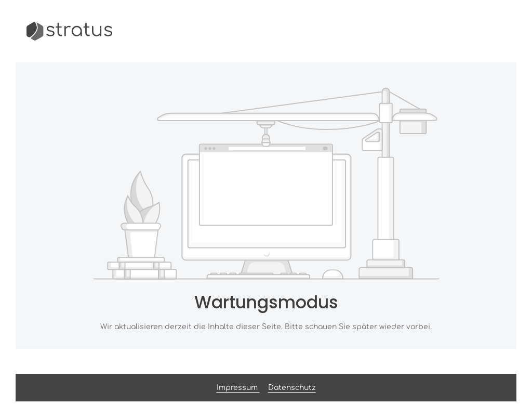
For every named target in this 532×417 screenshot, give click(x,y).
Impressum (238, 388)
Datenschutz (292, 388)
